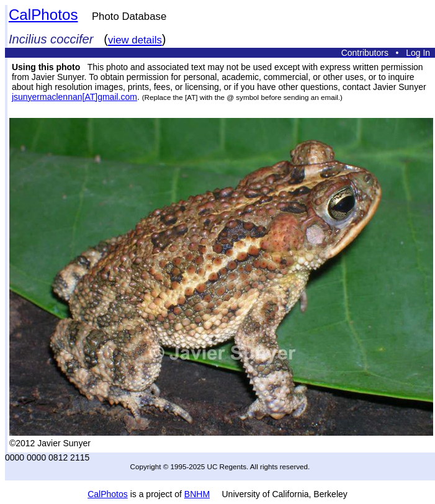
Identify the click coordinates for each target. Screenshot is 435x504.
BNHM (197, 494)
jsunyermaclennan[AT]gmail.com (74, 97)
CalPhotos (43, 15)
